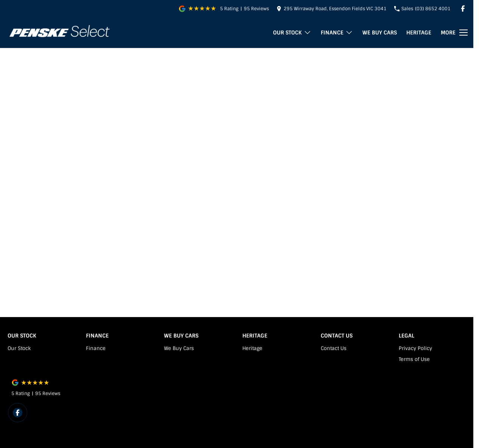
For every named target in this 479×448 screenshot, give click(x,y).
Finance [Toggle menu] (337, 33)
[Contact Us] (332, 9)
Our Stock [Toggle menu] (292, 33)
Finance (96, 348)
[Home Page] (59, 33)
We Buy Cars (380, 33)
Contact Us (334, 348)
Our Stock (19, 348)
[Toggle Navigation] (454, 33)
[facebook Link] (463, 9)
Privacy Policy (415, 348)
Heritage (419, 33)
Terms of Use (414, 359)
